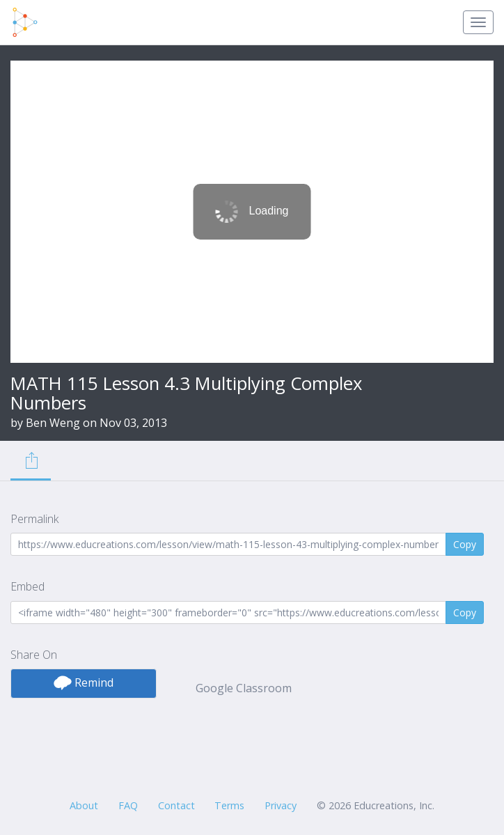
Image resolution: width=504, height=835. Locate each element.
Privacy (281, 805)
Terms (229, 805)
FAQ (128, 805)
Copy (465, 544)
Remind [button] (84, 682)
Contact (176, 805)
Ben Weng (53, 423)
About (84, 805)
